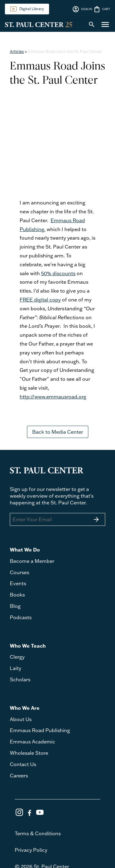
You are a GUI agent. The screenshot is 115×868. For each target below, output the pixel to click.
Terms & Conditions (38, 833)
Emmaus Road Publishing (40, 730)
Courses (19, 572)
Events (18, 583)
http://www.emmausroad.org (53, 397)
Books (17, 595)
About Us (21, 719)
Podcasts (21, 617)
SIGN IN (82, 9)
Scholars (20, 679)
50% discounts (58, 273)
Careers (19, 776)
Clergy (17, 657)
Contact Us (23, 764)
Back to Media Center (58, 432)
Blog (15, 606)
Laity (15, 668)
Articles (17, 51)
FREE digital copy (40, 300)
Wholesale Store (29, 753)
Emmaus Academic (33, 742)
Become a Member (32, 561)
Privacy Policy (31, 850)
